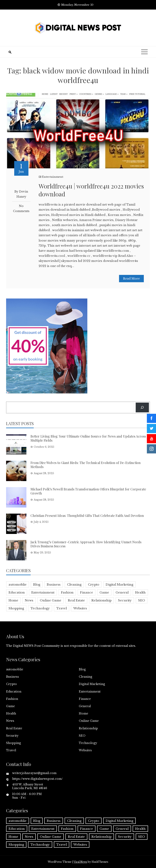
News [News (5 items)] (29, 600)
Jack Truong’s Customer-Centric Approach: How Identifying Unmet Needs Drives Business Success (86, 544)
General (85, 706)
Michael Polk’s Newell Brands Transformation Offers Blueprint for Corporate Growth (88, 491)
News (10, 721)
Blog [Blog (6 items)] (37, 584)
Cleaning (86, 677)
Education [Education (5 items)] (17, 592)
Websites (85, 750)
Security (12, 736)
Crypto (11, 684)
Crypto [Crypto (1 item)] (94, 584)
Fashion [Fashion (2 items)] (67, 592)
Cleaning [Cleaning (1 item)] (74, 584)
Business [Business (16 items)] (54, 584)
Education (14, 692)
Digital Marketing (92, 684)
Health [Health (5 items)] (140, 592)
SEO (82, 736)
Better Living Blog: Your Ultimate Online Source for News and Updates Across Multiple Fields (88, 438)
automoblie (15, 669)
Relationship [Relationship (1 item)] (101, 600)
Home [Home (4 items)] (13, 600)
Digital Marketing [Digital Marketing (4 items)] (119, 584)
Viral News (80, 862)
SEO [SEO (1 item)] (142, 600)
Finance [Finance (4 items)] (87, 592)
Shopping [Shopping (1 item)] (16, 608)
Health (11, 713)
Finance (85, 699)
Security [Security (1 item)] (125, 600)
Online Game (89, 721)
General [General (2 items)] (122, 592)
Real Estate (14, 728)
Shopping (14, 743)
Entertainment (53, 177)
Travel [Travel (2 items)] (62, 608)
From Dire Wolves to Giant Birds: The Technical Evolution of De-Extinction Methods (86, 465)
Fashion (12, 699)
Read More (131, 279)
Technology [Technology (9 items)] (40, 608)
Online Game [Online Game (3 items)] (51, 600)
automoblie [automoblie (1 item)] (18, 584)
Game (10, 706)
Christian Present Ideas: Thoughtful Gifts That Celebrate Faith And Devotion (87, 516)
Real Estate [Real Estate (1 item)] (76, 600)
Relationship (88, 728)
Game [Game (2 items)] (104, 592)
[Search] (142, 407)
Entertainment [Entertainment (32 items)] (43, 592)
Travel (11, 750)
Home (83, 713)
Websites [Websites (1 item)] (80, 608)
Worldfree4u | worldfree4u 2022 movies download (91, 190)
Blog (82, 669)
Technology (88, 743)
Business (12, 677)
